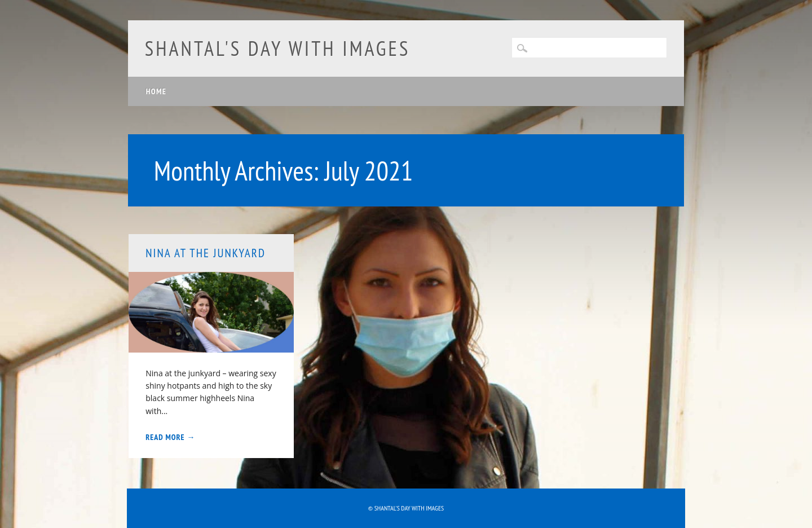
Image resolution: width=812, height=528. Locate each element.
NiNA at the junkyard (206, 253)
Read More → (170, 437)
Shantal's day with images (278, 48)
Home (156, 91)
